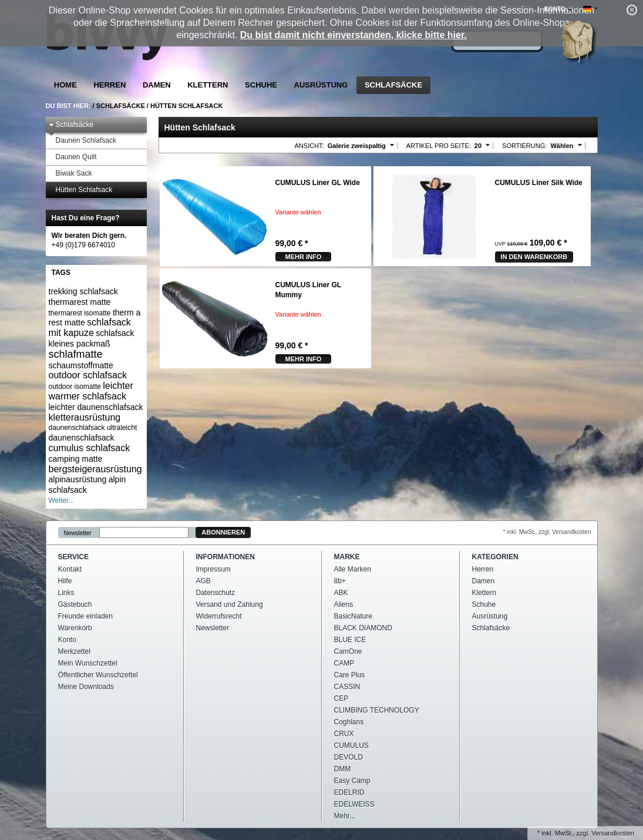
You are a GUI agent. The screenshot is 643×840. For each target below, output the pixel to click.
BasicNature (353, 616)
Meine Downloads (86, 687)
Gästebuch (75, 604)
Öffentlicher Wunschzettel (98, 675)
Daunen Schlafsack (83, 141)
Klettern (208, 85)
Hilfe (65, 581)
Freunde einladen (85, 616)
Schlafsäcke (393, 85)
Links (66, 593)
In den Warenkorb (534, 257)
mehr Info (304, 257)
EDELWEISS (354, 804)
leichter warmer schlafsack (91, 391)
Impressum (213, 569)
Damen (157, 85)
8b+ (340, 581)
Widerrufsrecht (219, 616)
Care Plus (350, 675)
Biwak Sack (70, 174)
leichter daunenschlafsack (96, 407)
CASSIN (347, 687)
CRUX (344, 734)
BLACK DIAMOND (363, 628)
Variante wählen (298, 212)
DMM (343, 769)
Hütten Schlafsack (186, 106)
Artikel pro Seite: (439, 146)
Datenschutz (216, 593)
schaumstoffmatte (81, 365)
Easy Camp (352, 781)
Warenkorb (75, 628)
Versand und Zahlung (230, 604)
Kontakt (70, 569)
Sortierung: (524, 146)
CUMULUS (351, 745)
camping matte (76, 459)
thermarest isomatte (80, 313)
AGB (203, 581)
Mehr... (345, 816)
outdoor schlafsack (88, 375)
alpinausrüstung (78, 479)
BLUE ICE (350, 640)
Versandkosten (613, 833)
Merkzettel (74, 651)
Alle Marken (353, 569)
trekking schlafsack (83, 291)
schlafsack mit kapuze (90, 327)
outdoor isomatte (75, 387)
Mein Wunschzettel (88, 663)
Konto (67, 640)
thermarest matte (80, 302)
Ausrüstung (321, 85)
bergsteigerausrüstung (95, 469)
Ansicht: (309, 146)
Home (65, 85)
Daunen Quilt (73, 157)
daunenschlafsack (82, 438)
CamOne (348, 651)
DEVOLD (349, 757)
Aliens (344, 604)
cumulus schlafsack (90, 448)
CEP (341, 698)
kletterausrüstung (85, 417)
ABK (341, 593)
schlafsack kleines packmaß (92, 338)
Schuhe (261, 85)
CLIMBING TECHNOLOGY (377, 710)
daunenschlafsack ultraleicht (93, 428)
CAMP (344, 663)
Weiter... (62, 500)
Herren (110, 85)
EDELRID (349, 792)
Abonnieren (223, 532)
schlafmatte (76, 354)
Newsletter (78, 532)
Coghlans (349, 722)
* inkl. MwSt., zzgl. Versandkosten (547, 532)
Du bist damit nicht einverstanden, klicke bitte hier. (354, 35)
